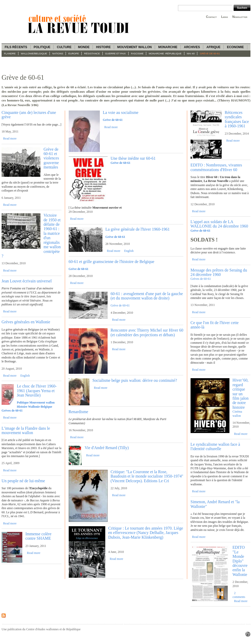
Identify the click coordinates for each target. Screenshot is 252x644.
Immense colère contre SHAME (38, 536)
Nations (58, 53)
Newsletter (240, 17)
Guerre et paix (115, 53)
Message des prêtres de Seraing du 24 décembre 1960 (219, 272)
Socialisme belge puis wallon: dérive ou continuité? (135, 380)
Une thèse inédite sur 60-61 (133, 158)
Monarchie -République (165, 53)
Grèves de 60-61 (201, 279)
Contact (211, 17)
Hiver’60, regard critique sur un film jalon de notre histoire (241, 394)
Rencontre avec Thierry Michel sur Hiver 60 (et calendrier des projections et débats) (147, 332)
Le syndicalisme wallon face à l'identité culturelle (215, 447)
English (25, 376)
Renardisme (78, 412)
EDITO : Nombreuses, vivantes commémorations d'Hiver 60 (216, 167)
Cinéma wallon (237, 414)
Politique (42, 47)
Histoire (103, 47)
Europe (74, 53)
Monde (84, 47)
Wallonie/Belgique (34, 53)
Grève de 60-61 (210, 53)
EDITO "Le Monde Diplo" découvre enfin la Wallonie (240, 561)
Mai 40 (191, 53)
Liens (225, 17)
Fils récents (16, 47)
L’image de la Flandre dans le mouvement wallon (26, 430)
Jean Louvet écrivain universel (27, 281)
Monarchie (168, 47)
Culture (64, 47)
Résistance (92, 53)
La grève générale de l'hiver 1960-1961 (137, 229)
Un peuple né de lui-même (23, 481)
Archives (192, 47)
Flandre (10, 53)
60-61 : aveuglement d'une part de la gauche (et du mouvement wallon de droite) (147, 296)
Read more (10, 138)
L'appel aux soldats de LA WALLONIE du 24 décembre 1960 (219, 224)
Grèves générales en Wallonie (26, 322)
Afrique (213, 47)
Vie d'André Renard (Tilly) (107, 448)
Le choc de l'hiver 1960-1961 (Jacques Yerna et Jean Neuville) (37, 391)
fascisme (137, 53)
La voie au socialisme (120, 112)
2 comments (239, 595)
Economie (235, 47)
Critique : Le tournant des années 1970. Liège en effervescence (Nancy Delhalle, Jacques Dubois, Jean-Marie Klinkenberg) (146, 533)
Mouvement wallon (134, 47)
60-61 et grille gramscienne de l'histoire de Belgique (112, 262)
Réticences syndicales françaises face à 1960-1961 (237, 119)
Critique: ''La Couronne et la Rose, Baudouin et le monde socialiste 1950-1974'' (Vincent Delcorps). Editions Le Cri (147, 476)
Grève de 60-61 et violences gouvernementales (51, 158)
